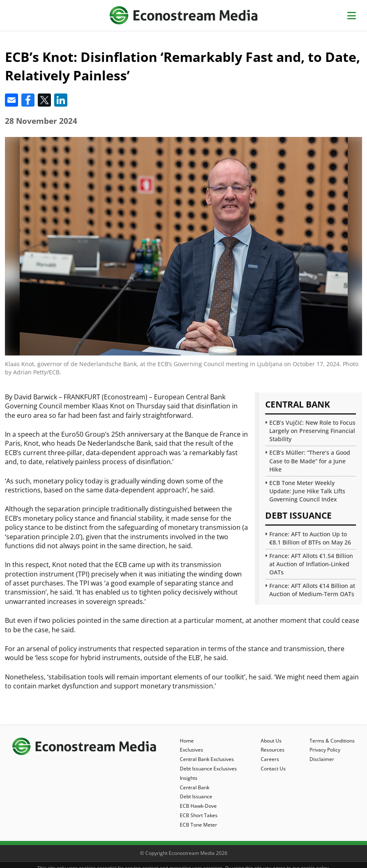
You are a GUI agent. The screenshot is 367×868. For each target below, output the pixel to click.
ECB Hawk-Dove (198, 806)
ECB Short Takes (199, 815)
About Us (271, 741)
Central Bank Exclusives (207, 759)
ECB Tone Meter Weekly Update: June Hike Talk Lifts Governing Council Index (307, 491)
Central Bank (195, 787)
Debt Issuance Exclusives (208, 769)
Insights (189, 778)
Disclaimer (322, 759)
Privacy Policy (325, 750)
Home (187, 741)
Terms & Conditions (332, 741)
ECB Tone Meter (198, 825)
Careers (270, 759)
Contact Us (273, 769)
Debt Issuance (196, 796)
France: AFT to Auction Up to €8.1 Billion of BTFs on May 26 (310, 538)
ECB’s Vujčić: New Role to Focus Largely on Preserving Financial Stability (312, 431)
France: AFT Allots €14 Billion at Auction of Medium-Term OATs (312, 590)
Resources (273, 750)
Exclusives (192, 750)
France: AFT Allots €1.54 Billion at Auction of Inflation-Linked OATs (311, 564)
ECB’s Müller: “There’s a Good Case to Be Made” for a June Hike (310, 461)
